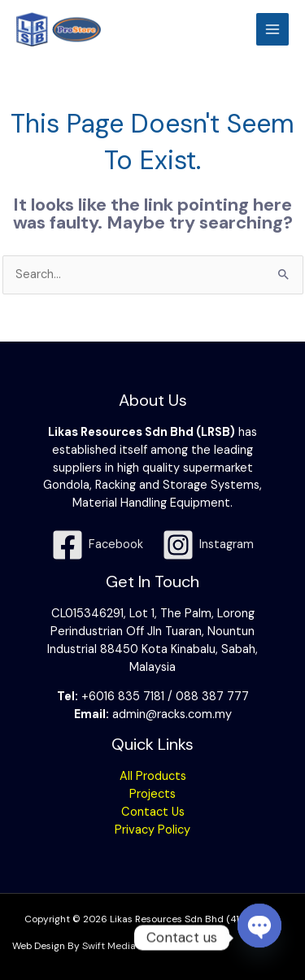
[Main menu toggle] (272, 29)
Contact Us (153, 812)
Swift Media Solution (129, 946)
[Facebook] (97, 545)
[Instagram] (209, 545)
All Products (153, 776)
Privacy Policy (152, 830)
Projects (152, 794)
